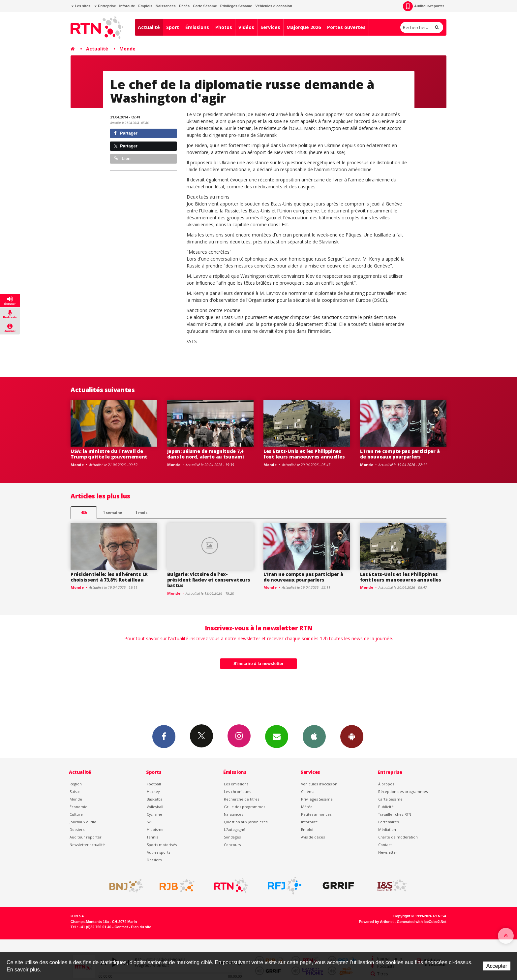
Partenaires (388, 822)
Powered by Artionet (376, 922)
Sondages (232, 837)
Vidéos (246, 27)
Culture (76, 814)
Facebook (164, 736)
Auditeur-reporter (424, 6)
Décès (184, 6)
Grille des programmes (244, 807)
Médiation (387, 829)
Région (76, 784)
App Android (352, 736)
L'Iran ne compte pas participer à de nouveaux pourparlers (400, 454)
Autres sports (158, 852)
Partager (126, 133)
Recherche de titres (242, 799)
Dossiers (77, 829)
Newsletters (277, 736)
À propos (386, 784)
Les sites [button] (81, 6)
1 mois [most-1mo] (141, 512)
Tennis (152, 837)
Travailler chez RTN (395, 814)
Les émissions (236, 784)
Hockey (153, 791)
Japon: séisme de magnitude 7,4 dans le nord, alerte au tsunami (206, 454)
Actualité (149, 27)
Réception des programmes (403, 791)
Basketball (156, 799)
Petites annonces (316, 814)
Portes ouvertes (346, 27)
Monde (127, 49)
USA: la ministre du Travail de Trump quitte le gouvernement (109, 454)
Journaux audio (83, 822)
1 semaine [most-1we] (112, 512)
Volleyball (155, 807)
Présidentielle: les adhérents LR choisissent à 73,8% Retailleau (109, 577)
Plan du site (141, 927)
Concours (232, 845)
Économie (78, 807)
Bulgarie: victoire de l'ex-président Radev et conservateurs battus (209, 580)
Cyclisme (154, 814)
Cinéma (308, 791)
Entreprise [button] (105, 6)
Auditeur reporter (86, 837)
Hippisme (155, 829)
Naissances (166, 6)
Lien (122, 158)
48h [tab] (84, 512)
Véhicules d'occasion (274, 6)
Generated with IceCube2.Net (422, 922)
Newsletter (388, 852)
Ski (149, 822)
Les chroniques (237, 791)
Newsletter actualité (87, 845)
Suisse (75, 791)
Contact (385, 845)
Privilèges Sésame (236, 6)
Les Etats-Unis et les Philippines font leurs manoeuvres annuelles (304, 454)
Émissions (197, 27)
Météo (307, 807)
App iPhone (314, 736)
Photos (224, 27)
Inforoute (127, 6)
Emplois (145, 6)
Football (154, 784)
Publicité (386, 807)
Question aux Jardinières (246, 822)
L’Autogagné (235, 829)
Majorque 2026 (304, 27)
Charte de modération (398, 837)
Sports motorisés (162, 845)
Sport (173, 27)
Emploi (307, 829)
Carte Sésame (205, 6)
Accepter (497, 966)
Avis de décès (313, 837)
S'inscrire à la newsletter (258, 664)
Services (270, 27)
